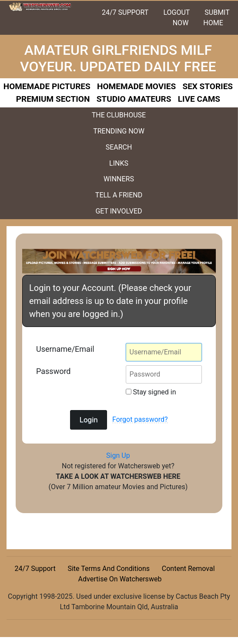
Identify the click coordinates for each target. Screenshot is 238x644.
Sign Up (118, 455)
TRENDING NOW (119, 131)
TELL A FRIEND (119, 195)
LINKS (119, 163)
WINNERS (119, 179)
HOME (213, 23)
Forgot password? (140, 419)
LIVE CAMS (199, 99)
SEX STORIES (208, 86)
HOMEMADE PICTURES (47, 86)
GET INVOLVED (119, 211)
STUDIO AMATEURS (134, 99)
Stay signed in (151, 392)
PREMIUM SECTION (53, 99)
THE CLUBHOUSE (119, 115)
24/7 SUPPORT (125, 12)
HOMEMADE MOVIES (136, 86)
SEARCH (119, 147)
